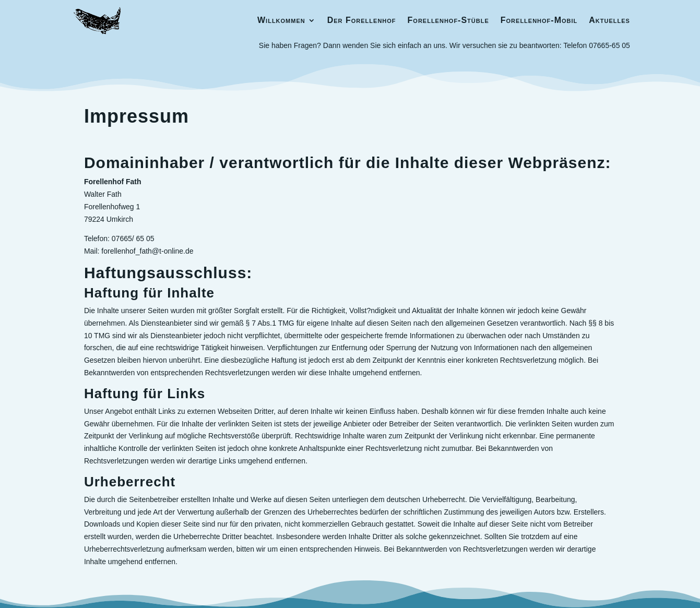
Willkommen (281, 20)
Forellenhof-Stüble (448, 20)
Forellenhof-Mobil (539, 20)
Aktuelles (609, 20)
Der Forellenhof (362, 20)
